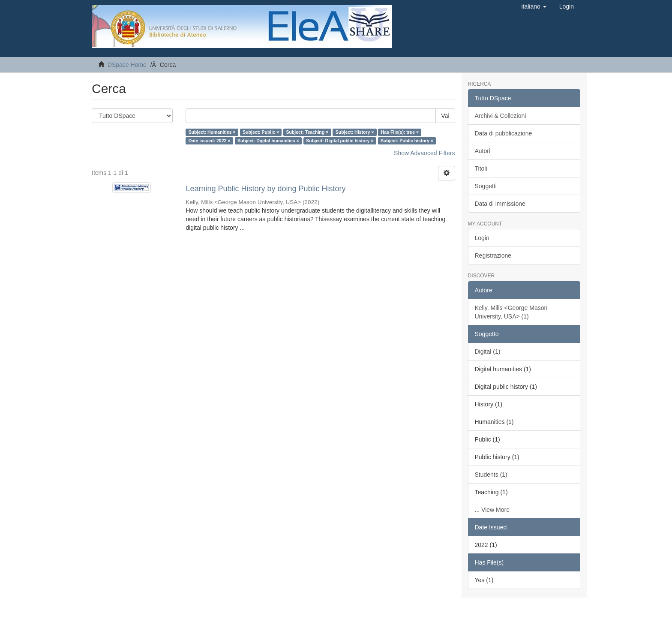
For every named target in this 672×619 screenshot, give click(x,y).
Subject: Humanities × (212, 132)
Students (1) (491, 475)
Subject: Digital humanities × (268, 141)
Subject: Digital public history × (340, 141)
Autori (483, 151)
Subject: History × (355, 132)
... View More (492, 510)
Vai (445, 116)
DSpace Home (127, 65)
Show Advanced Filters (424, 153)
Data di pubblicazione (504, 133)
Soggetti (486, 186)
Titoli (481, 168)
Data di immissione (500, 204)
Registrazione (493, 255)
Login (482, 238)
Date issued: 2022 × (210, 141)
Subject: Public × (261, 132)
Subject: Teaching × (307, 132)
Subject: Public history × (407, 141)
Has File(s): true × (400, 132)
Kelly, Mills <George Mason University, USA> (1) (511, 312)
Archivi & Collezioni (501, 116)
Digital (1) (488, 352)
